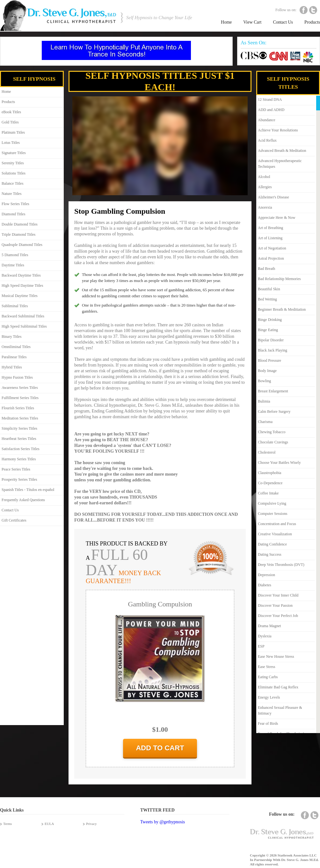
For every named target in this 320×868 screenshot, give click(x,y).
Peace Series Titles (16, 469)
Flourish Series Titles (18, 408)
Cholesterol (267, 452)
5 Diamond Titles (15, 255)
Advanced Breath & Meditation (282, 151)
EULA (49, 824)
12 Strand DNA (270, 100)
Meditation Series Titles (20, 418)
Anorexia (265, 207)
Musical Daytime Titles (20, 296)
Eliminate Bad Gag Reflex (278, 687)
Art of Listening (270, 238)
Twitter (313, 10)
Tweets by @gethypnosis (163, 822)
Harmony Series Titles (19, 459)
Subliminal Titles (15, 306)
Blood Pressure (269, 360)
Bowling (264, 381)
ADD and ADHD (271, 110)
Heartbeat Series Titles (19, 439)
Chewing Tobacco (272, 432)
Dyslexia (265, 636)
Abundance (267, 120)
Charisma (265, 422)
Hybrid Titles (12, 367)
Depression (266, 575)
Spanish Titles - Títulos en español (28, 490)
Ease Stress (266, 667)
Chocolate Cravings (273, 442)
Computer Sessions (273, 514)
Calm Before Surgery (274, 412)
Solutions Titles (14, 173)
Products (312, 22)
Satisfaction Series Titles (21, 449)
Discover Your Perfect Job (278, 616)
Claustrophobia (269, 473)
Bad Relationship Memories (279, 279)
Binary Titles (11, 337)
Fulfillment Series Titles (20, 398)
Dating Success (270, 554)
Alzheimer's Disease (273, 197)
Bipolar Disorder (271, 340)
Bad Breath (266, 269)
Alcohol (264, 177)
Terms (7, 824)
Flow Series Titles (15, 204)
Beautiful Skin (269, 289)
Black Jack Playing (273, 350)
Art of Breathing (270, 228)
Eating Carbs (268, 677)
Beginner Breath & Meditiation (282, 309)
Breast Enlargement (273, 391)
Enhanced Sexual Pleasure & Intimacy (280, 710)
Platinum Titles (13, 132)
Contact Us (283, 22)
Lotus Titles (11, 143)
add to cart (160, 748)
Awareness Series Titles (20, 388)
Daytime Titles (13, 265)
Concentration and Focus (277, 524)
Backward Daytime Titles (21, 275)
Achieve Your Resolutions (278, 130)
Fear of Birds (268, 723)
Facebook (304, 10)
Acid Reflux (267, 140)
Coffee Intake (268, 493)
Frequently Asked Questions (23, 500)
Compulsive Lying (272, 503)
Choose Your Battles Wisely (279, 463)
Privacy (91, 824)
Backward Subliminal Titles (23, 316)
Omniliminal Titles (16, 347)
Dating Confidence (272, 544)
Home (226, 22)
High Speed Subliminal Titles (24, 326)
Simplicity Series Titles (19, 428)
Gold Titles (10, 122)
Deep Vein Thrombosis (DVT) (281, 565)
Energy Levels (269, 697)
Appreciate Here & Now (277, 218)
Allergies (265, 187)
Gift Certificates (14, 520)
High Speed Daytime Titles (22, 286)
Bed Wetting (267, 299)
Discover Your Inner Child (278, 595)
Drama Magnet (269, 626)
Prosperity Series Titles (19, 479)
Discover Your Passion (275, 605)
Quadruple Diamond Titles (22, 245)
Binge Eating (268, 330)
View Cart (252, 22)
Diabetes (265, 585)
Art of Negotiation (272, 248)
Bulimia (264, 401)
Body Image (267, 371)
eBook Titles (11, 112)
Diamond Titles (13, 214)
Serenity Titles (13, 163)
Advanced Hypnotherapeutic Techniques (280, 164)
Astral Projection (271, 258)
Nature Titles (11, 194)
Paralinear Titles (14, 357)
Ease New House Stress (276, 657)
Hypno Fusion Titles (17, 377)
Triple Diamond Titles (18, 234)
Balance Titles (12, 183)
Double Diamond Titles (20, 224)
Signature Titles (14, 153)
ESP (261, 646)
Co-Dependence (270, 483)
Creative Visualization (275, 534)
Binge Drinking (270, 320)
